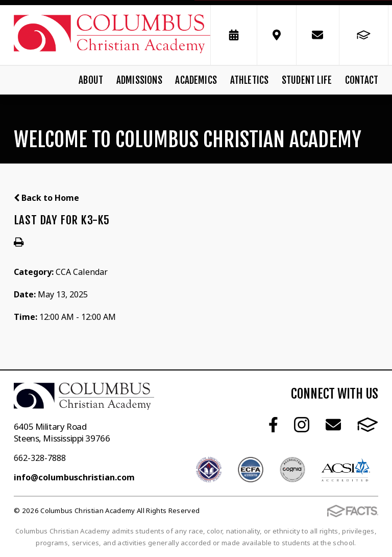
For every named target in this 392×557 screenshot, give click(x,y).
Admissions (139, 80)
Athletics (250, 80)
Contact (362, 80)
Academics (196, 80)
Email (333, 425)
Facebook (273, 425)
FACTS (368, 425)
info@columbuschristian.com (74, 477)
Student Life (307, 80)
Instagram (302, 425)
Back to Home (46, 198)
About (91, 80)
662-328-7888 (40, 458)
